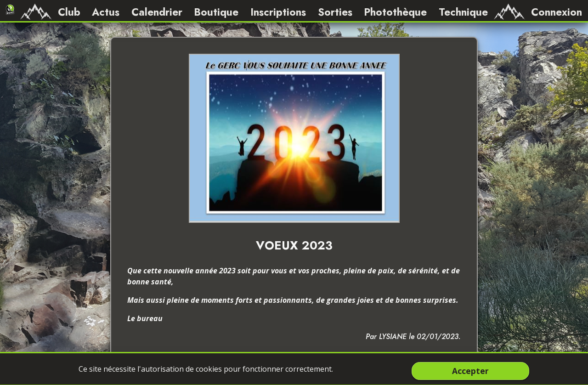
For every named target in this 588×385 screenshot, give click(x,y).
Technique (463, 12)
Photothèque (395, 12)
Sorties (335, 12)
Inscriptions (278, 12)
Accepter (470, 371)
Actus (106, 12)
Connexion (557, 12)
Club (69, 12)
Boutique (216, 12)
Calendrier (157, 12)
